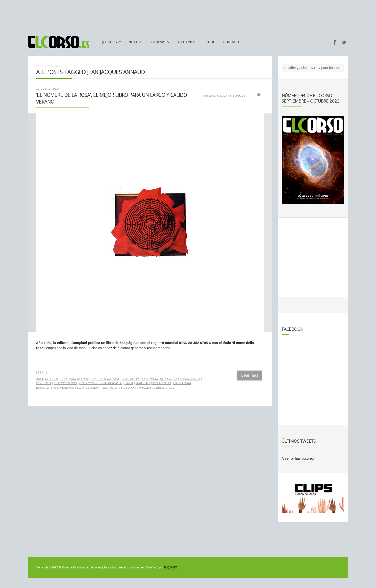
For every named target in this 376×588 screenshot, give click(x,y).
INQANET (170, 567)
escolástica (190, 379)
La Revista (160, 42)
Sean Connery (88, 388)
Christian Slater (74, 379)
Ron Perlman (63, 388)
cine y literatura (105, 379)
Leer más (250, 375)
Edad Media (130, 379)
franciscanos (65, 383)
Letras (42, 373)
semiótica (110, 388)
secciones (186, 42)
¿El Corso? (111, 42)
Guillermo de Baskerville (101, 383)
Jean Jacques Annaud (153, 383)
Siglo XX (128, 388)
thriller (144, 388)
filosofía (44, 383)
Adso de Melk (47, 379)
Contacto (232, 42)
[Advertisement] (188, 16)
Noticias (136, 42)
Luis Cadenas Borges (227, 96)
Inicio (40, 66)
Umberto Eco (164, 388)
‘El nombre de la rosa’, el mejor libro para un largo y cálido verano (112, 98)
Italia (129, 383)
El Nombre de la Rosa (160, 379)
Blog (211, 42)
